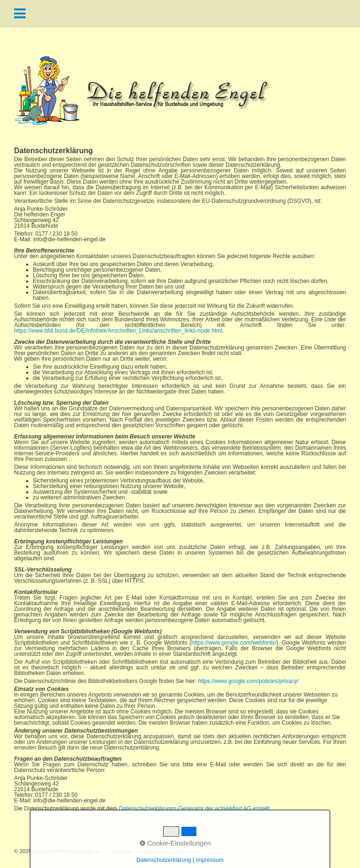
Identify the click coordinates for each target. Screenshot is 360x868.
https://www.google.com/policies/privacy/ (248, 681)
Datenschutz (188, 851)
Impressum (153, 851)
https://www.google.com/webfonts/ (234, 643)
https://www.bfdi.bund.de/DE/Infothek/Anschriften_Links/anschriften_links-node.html (118, 331)
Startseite (121, 851)
